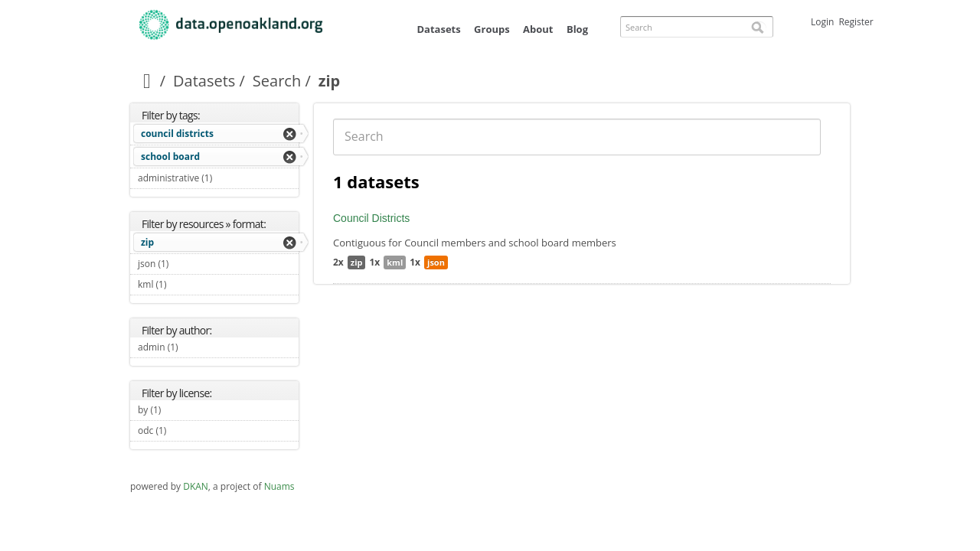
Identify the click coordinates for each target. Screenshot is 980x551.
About (538, 29)
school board (170, 156)
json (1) (186, 264)
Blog (577, 29)
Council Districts (371, 218)
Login (822, 22)
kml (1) (185, 284)
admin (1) (196, 347)
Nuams (279, 486)
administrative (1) (218, 180)
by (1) (179, 410)
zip (147, 242)
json (436, 262)
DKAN (196, 486)
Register (856, 22)
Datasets (438, 29)
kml (395, 262)
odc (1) (184, 430)
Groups (492, 29)
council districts (177, 134)
